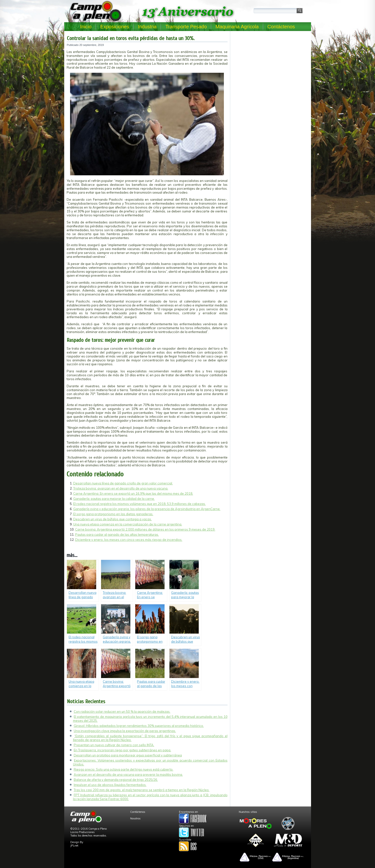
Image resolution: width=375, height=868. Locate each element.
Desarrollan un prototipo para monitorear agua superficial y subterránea (128, 755)
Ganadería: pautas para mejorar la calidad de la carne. (114, 499)
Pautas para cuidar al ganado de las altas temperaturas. (117, 534)
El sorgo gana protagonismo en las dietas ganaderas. (113, 514)
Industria (147, 27)
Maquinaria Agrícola (237, 27)
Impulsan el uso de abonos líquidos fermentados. (110, 785)
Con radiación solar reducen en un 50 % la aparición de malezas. (122, 711)
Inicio (86, 27)
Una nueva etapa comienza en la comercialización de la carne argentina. (128, 524)
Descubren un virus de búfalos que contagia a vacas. (113, 519)
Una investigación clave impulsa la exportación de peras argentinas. (125, 731)
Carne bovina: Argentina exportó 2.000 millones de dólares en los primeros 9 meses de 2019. (145, 529)
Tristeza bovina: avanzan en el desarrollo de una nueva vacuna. (121, 488)
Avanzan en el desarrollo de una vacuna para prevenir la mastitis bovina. (128, 774)
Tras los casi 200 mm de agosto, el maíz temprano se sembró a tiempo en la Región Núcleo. (142, 790)
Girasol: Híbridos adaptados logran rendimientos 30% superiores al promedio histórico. (139, 726)
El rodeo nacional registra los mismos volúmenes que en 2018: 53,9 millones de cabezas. (140, 504)
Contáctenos (281, 27)
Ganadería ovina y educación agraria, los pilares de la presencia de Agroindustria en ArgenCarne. (147, 509)
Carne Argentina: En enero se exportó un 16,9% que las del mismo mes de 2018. (133, 493)
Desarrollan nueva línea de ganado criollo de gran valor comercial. (123, 483)
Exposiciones (115, 27)
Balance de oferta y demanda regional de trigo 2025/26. (116, 780)
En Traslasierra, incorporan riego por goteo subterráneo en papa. (122, 750)
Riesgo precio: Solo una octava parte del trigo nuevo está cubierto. (124, 769)
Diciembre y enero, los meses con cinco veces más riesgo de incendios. (129, 540)
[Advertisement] (271, 64)
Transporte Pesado (186, 27)
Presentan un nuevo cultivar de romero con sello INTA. (114, 745)
